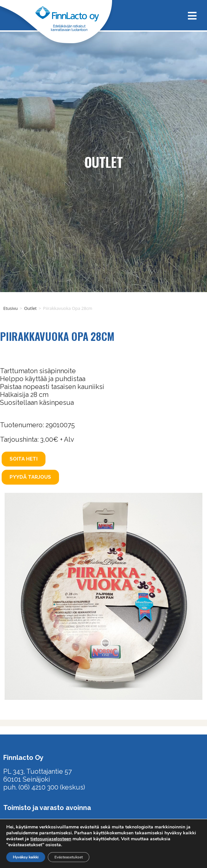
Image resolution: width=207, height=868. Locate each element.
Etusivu (11, 308)
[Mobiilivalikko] (190, 15)
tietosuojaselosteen (51, 839)
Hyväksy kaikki (26, 857)
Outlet (30, 308)
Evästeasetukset (69, 857)
